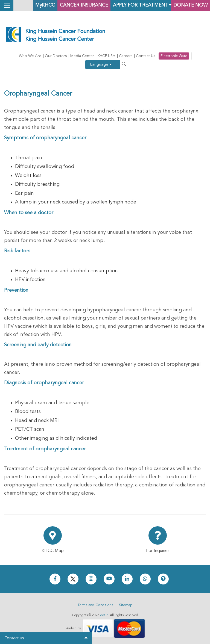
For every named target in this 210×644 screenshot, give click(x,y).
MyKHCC (37, 5)
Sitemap (126, 605)
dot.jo (104, 615)
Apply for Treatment (138, 5)
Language (101, 65)
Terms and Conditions (95, 605)
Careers (126, 56)
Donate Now (189, 5)
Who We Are (30, 56)
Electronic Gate (174, 56)
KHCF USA (107, 56)
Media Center (82, 56)
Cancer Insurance (78, 5)
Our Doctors (56, 56)
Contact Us (145, 56)
